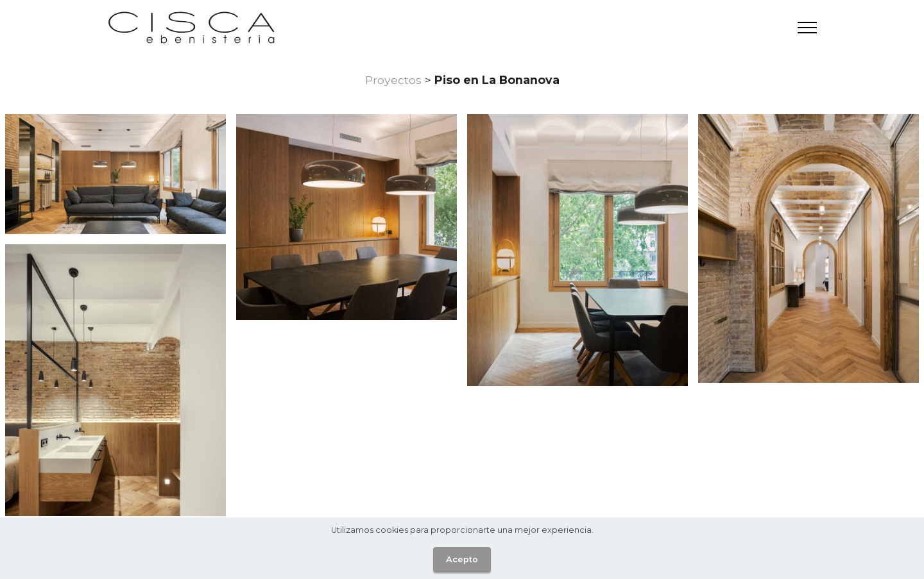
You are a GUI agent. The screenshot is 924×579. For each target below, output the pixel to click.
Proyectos (393, 80)
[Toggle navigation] (808, 28)
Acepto (462, 559)
